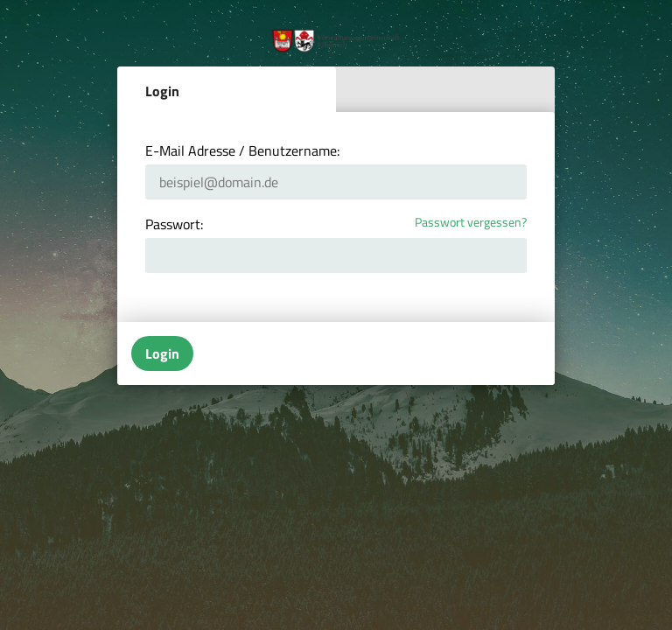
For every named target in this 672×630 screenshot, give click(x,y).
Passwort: (174, 224)
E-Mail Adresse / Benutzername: (242, 150)
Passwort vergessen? (471, 223)
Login (162, 91)
